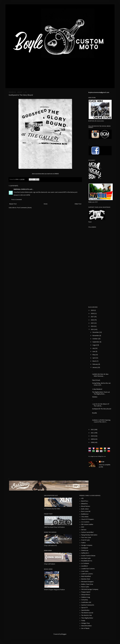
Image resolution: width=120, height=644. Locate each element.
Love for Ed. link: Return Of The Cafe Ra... (101, 405)
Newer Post (13, 204)
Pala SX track (96, 380)
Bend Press (85, 501)
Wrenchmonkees (87, 626)
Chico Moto (85, 517)
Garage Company (87, 545)
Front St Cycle (85, 540)
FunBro (84, 543)
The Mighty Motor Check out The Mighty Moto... (101, 393)
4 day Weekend (97, 389)
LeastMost (84, 566)
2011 (92, 433)
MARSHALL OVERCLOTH (21, 189)
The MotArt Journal (87, 613)
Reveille (95, 413)
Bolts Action (85, 509)
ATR (82, 499)
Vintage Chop (85, 623)
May (94, 355)
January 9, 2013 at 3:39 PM (22, 195)
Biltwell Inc (85, 504)
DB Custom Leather (87, 525)
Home (46, 204)
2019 (92, 310)
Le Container (85, 563)
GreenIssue (85, 550)
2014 (92, 326)
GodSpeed (85, 548)
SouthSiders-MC (86, 602)
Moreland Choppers (87, 582)
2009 (92, 439)
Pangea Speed (86, 592)
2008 (92, 443)
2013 (92, 330)
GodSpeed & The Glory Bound (102, 409)
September (96, 342)
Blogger (64, 634)
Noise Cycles (85, 587)
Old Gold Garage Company (90, 589)
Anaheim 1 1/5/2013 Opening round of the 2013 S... (101, 421)
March (95, 361)
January (95, 368)
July (94, 348)
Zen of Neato (85, 628)
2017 (92, 317)
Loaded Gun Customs (88, 569)
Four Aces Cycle (86, 538)
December (96, 332)
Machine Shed (86, 579)
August (95, 345)
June (94, 352)
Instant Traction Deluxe (88, 556)
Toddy (83, 621)
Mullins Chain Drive (87, 584)
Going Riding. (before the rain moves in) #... (101, 384)
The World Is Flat (86, 615)
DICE (83, 527)
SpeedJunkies (85, 610)
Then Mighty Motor (87, 618)
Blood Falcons (86, 506)
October (95, 339)
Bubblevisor (85, 514)
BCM (103, 462)
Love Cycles (85, 571)
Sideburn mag (86, 597)
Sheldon (95, 397)
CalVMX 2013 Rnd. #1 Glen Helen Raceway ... (100, 375)
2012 (92, 430)
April (94, 358)
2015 (92, 323)
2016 (92, 320)
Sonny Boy (85, 600)
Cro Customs (85, 522)
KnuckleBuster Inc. (87, 561)
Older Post (78, 204)
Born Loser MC (86, 512)
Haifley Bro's (85, 553)
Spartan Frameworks (88, 605)
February (95, 364)
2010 (92, 436)
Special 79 (84, 608)
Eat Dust (84, 530)
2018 (92, 314)
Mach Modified (86, 576)
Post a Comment (17, 200)
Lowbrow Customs (87, 574)
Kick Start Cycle (86, 558)
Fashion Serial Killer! (87, 532)
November (96, 336)
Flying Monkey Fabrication (89, 535)
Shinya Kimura (86, 595)
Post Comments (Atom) (24, 208)
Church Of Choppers (88, 519)
